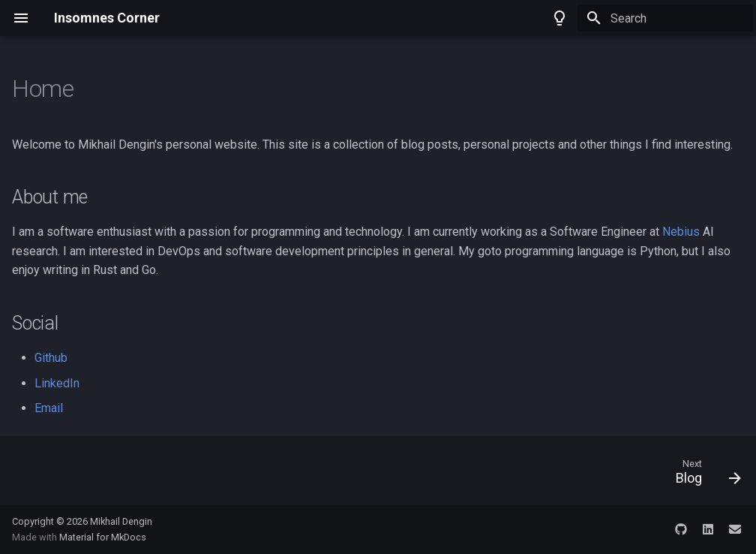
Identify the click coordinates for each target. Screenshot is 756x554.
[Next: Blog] (703, 475)
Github (51, 358)
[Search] (665, 18)
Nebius (681, 232)
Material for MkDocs (103, 537)
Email (49, 408)
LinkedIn (57, 383)
